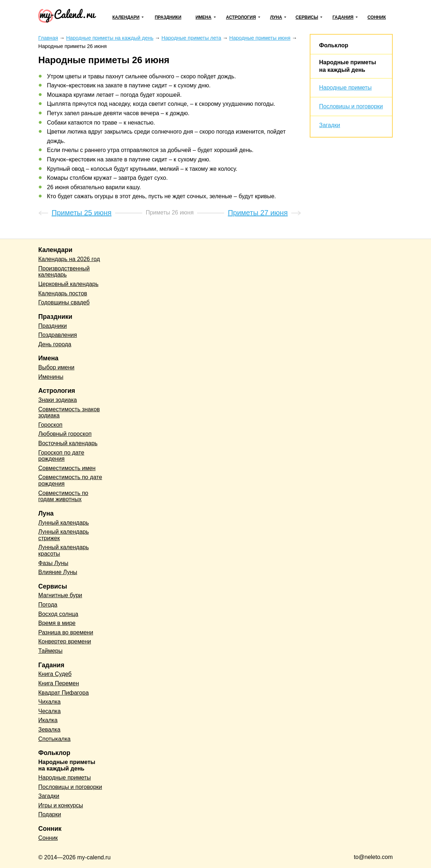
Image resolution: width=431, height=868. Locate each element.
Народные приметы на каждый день (67, 765)
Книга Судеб (55, 674)
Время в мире (57, 623)
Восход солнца (58, 614)
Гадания (343, 17)
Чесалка (49, 711)
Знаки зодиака (58, 400)
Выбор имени (56, 367)
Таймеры (50, 651)
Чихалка (49, 702)
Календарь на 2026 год (69, 259)
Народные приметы (345, 88)
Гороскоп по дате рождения (61, 456)
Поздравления (58, 335)
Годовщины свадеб (64, 302)
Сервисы (307, 17)
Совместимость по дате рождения (70, 480)
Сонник (377, 17)
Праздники (168, 17)
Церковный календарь (68, 284)
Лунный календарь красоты (64, 550)
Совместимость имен (67, 468)
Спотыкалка (54, 739)
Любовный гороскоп (65, 434)
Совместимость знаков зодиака (69, 413)
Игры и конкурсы (61, 805)
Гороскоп (50, 425)
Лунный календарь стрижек (64, 535)
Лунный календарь (64, 523)
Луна (276, 17)
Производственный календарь (64, 272)
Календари (126, 17)
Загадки (330, 125)
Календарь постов (63, 293)
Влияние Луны (58, 572)
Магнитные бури (60, 595)
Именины (51, 377)
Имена (204, 17)
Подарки (50, 814)
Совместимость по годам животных (63, 496)
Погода (48, 605)
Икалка (48, 720)
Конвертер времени (65, 641)
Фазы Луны (53, 563)
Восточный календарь (68, 443)
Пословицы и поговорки (351, 106)
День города (55, 344)
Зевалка (49, 730)
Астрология (241, 17)
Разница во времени (66, 632)
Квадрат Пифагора (64, 693)
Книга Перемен (59, 683)
